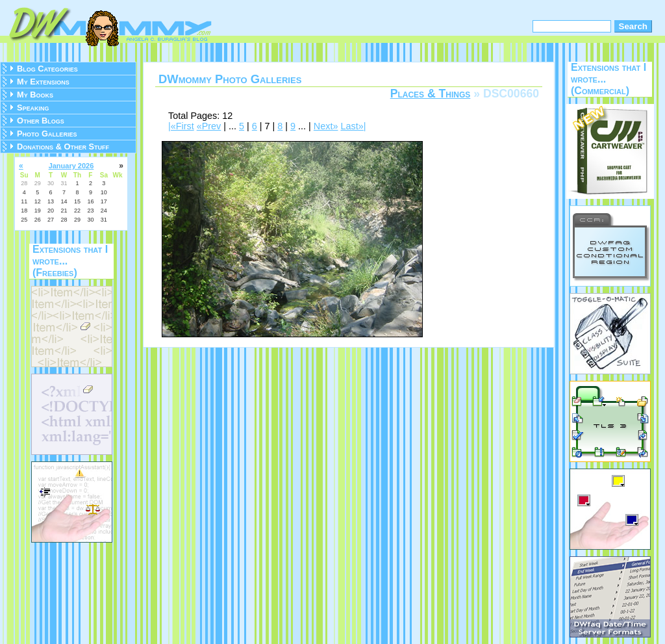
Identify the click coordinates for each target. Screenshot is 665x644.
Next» (326, 126)
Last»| (353, 126)
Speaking (33, 108)
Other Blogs (41, 121)
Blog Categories (47, 69)
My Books (35, 95)
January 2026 (71, 166)
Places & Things (431, 94)
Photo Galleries (47, 134)
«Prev (209, 126)
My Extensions (43, 82)
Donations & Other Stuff (63, 147)
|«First (181, 126)
